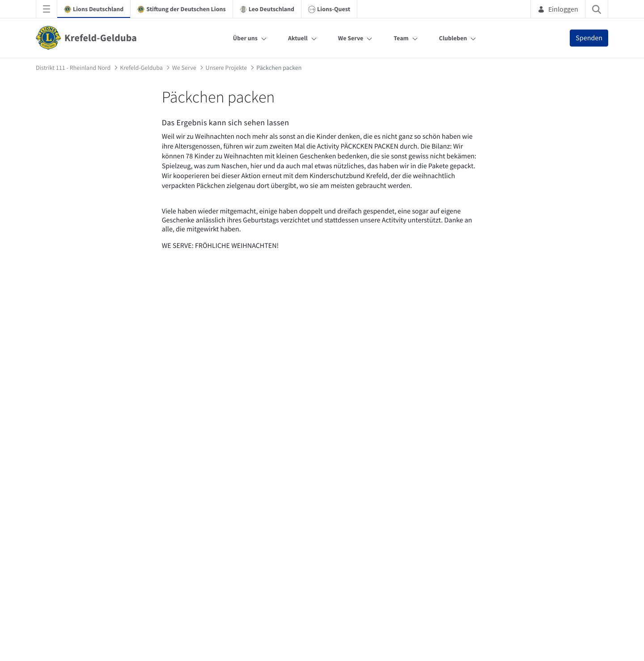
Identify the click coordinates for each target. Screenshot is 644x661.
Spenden (589, 38)
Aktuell (298, 38)
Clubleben (453, 38)
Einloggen (558, 9)
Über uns (245, 38)
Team (401, 38)
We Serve (351, 38)
